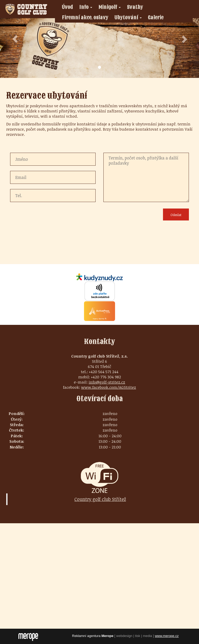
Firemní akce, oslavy (85, 17)
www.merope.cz (167, 636)
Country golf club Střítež (100, 499)
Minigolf (111, 8)
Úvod (67, 7)
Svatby (135, 7)
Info (87, 8)
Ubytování (130, 18)
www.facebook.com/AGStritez (109, 387)
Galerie (156, 17)
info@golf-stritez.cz (107, 382)
